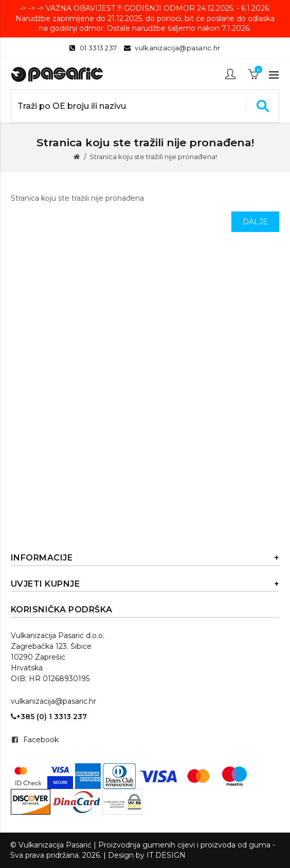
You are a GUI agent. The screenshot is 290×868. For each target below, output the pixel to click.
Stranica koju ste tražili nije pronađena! (153, 157)
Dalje (256, 222)
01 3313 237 (98, 48)
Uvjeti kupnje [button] (145, 584)
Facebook (41, 740)
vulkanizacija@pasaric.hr (177, 48)
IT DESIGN (166, 855)
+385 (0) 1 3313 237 (49, 717)
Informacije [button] (145, 558)
